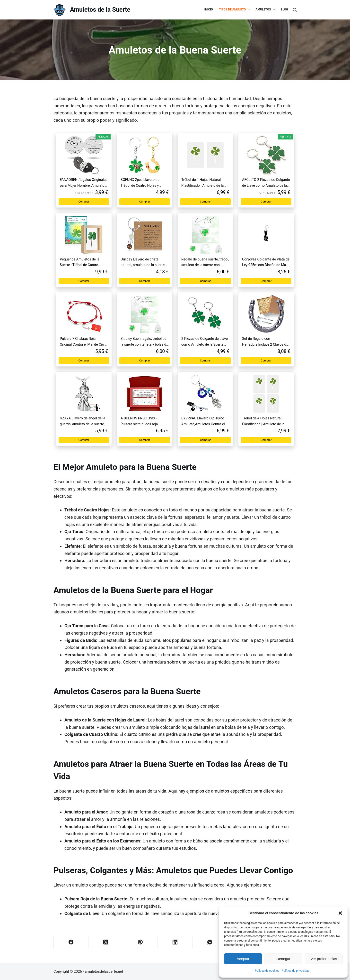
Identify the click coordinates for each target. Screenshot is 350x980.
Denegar (283, 959)
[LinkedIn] (175, 942)
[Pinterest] (140, 942)
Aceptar (243, 959)
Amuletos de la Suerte (100, 10)
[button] (340, 913)
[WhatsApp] (210, 942)
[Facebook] (71, 942)
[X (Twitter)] (106, 942)
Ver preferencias (324, 959)
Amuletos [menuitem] (266, 10)
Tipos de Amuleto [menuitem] (235, 10)
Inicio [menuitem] (209, 9)
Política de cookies (267, 971)
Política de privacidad (296, 971)
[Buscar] (295, 10)
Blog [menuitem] (284, 9)
